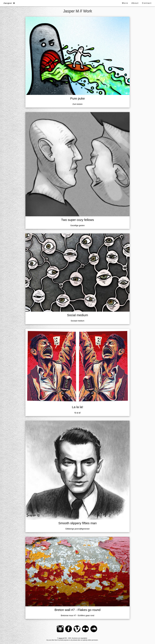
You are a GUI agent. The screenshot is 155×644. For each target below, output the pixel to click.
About (135, 3)
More (125, 3)
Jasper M (61, 638)
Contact (147, 3)
